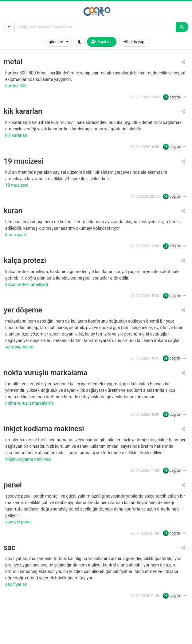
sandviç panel (19, 522)
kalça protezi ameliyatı (27, 284)
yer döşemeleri (20, 347)
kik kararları (23, 111)
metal (13, 62)
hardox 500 (16, 86)
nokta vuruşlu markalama (46, 373)
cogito (175, 97)
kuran (13, 211)
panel (13, 485)
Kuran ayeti (16, 235)
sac (10, 548)
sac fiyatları (17, 584)
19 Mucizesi (17, 185)
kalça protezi (25, 261)
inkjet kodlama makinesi (44, 429)
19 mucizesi (24, 161)
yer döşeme (23, 310)
